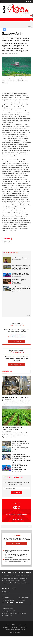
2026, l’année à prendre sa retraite (21, 258)
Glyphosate (7, 242)
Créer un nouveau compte (17, 335)
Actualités (7, 239)
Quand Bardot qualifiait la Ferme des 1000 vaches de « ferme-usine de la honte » (21, 288)
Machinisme (22, 600)
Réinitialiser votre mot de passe (17, 337)
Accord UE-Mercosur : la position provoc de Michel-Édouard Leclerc (21, 274)
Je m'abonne (17, 544)
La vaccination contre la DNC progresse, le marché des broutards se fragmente (21, 281)
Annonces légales (26, 16)
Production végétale (24, 598)
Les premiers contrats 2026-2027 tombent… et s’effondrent (13, 429)
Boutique (15, 627)
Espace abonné (31, 16)
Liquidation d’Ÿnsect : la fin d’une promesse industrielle (20, 442)
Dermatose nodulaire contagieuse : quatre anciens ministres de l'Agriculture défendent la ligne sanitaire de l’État (21, 458)
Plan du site (24, 627)
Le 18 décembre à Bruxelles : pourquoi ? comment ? (21, 448)
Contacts (6, 627)
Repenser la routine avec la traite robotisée (16, 397)
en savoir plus (17, 519)
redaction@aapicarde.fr (9, 609)
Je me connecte (17, 341)
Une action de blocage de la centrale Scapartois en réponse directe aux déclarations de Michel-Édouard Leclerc (21, 268)
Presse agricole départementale (15, 630)
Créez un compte (16, 365)
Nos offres (22, 16)
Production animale (9, 600)
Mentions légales (15, 632)
